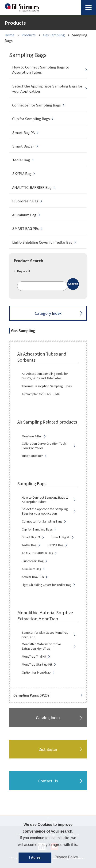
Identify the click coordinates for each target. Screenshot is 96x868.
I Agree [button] (35, 857)
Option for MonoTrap (36, 672)
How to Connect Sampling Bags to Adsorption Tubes (41, 70)
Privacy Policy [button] (66, 857)
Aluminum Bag (24, 215)
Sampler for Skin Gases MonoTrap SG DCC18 (45, 635)
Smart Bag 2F (23, 146)
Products (29, 35)
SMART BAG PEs (25, 228)
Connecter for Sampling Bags (36, 105)
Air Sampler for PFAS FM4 (41, 394)
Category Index (48, 313)
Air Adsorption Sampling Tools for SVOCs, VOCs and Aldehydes (45, 376)
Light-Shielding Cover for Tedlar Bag (42, 242)
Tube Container (32, 456)
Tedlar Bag (21, 160)
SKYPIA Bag (22, 173)
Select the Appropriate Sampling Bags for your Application (47, 89)
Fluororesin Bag (25, 201)
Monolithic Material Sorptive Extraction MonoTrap (41, 646)
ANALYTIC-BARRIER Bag (32, 187)
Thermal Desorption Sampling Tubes (47, 386)
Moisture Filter (32, 436)
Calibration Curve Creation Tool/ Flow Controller (44, 446)
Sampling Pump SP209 (32, 695)
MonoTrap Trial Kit (34, 656)
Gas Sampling (54, 35)
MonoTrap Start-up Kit (37, 664)
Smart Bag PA (23, 132)
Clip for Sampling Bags (31, 119)
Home (10, 35)
